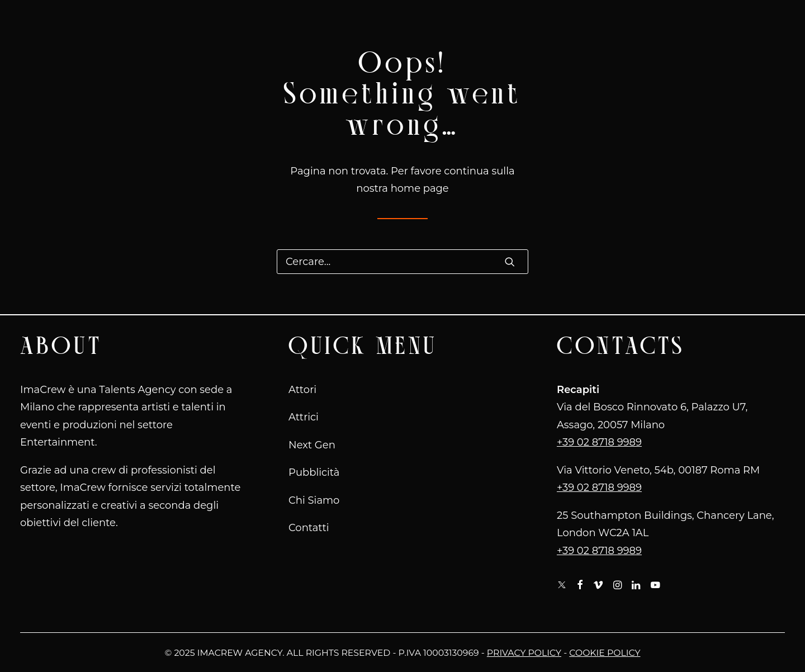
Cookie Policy (605, 653)
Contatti (309, 528)
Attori (302, 390)
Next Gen (312, 445)
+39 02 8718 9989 (599, 442)
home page (420, 188)
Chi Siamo (314, 500)
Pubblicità (314, 472)
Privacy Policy (524, 653)
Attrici (304, 417)
